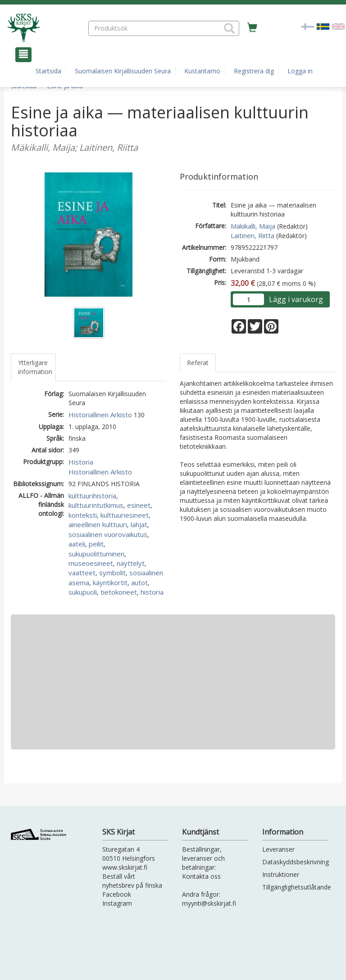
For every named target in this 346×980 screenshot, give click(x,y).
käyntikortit (110, 583)
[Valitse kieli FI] (308, 26)
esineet (139, 505)
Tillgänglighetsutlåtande (297, 887)
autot (139, 583)
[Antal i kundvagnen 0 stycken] (252, 28)
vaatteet (82, 573)
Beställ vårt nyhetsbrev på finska (132, 881)
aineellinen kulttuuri (98, 524)
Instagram (117, 903)
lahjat (139, 524)
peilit (96, 544)
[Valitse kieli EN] (338, 26)
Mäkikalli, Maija (253, 226)
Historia (81, 462)
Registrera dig (254, 71)
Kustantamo (202, 71)
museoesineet (91, 563)
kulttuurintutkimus (96, 505)
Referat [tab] (198, 363)
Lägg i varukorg (296, 299)
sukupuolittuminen (96, 554)
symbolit (112, 573)
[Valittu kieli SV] (323, 26)
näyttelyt (131, 563)
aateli (77, 544)
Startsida (48, 71)
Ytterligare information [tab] (35, 367)
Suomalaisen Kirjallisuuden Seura (123, 71)
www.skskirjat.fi (125, 867)
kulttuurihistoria (92, 496)
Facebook (117, 894)
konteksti (83, 515)
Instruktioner (281, 874)
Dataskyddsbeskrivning (296, 862)
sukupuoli (83, 592)
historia (152, 592)
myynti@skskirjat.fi (209, 903)
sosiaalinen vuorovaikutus (108, 534)
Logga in (300, 71)
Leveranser (278, 849)
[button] (229, 28)
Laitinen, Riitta (253, 235)
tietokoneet (119, 592)
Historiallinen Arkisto (100, 415)
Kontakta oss (201, 876)
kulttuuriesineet (125, 515)
